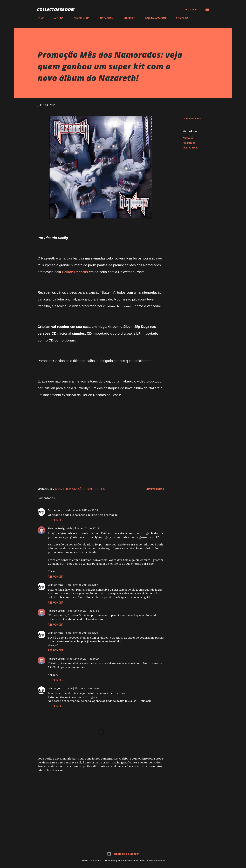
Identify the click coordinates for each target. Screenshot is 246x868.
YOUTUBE (129, 18)
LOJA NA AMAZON (155, 18)
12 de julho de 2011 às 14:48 (83, 688)
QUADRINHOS (81, 18)
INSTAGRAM (107, 18)
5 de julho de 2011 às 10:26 (82, 633)
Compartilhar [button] (192, 118)
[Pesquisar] (191, 10)
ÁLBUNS (59, 18)
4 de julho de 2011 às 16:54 (82, 510)
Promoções (189, 143)
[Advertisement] (95, 800)
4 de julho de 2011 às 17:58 (83, 611)
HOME (40, 18)
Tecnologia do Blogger (123, 854)
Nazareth (188, 138)
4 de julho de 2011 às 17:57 (82, 585)
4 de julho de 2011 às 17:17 (83, 528)
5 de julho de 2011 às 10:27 (83, 659)
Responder (56, 520)
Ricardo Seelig (190, 148)
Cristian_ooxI (56, 510)
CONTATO (182, 18)
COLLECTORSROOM (56, 9)
